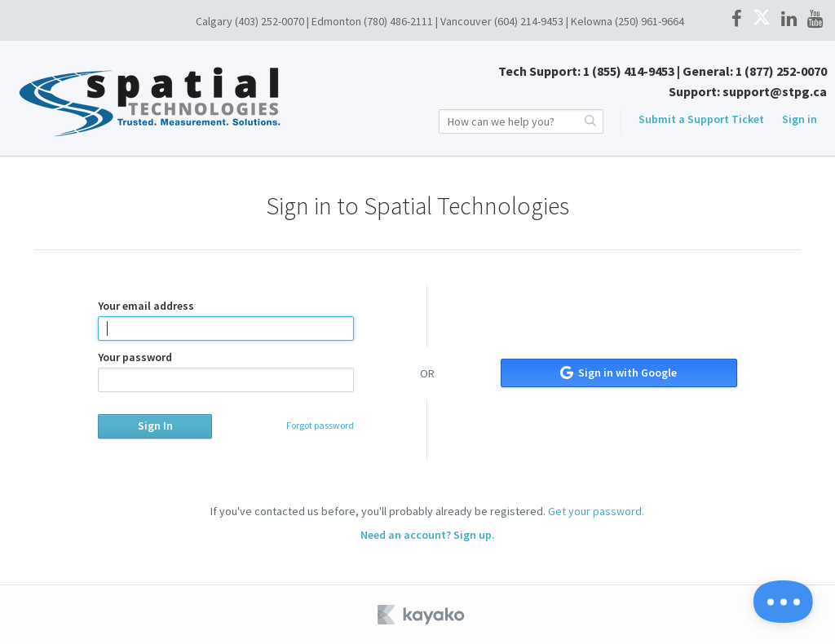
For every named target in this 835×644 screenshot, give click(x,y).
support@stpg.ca (775, 91)
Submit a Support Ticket (701, 119)
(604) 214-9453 (529, 21)
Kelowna (592, 21)
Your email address (225, 320)
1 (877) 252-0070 (781, 71)
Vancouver (466, 21)
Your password (225, 371)
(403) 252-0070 (269, 21)
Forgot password (320, 425)
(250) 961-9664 (649, 21)
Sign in (800, 119)
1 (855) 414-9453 (629, 71)
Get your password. (596, 511)
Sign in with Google (619, 373)
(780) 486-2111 (398, 21)
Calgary (214, 21)
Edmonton (336, 21)
